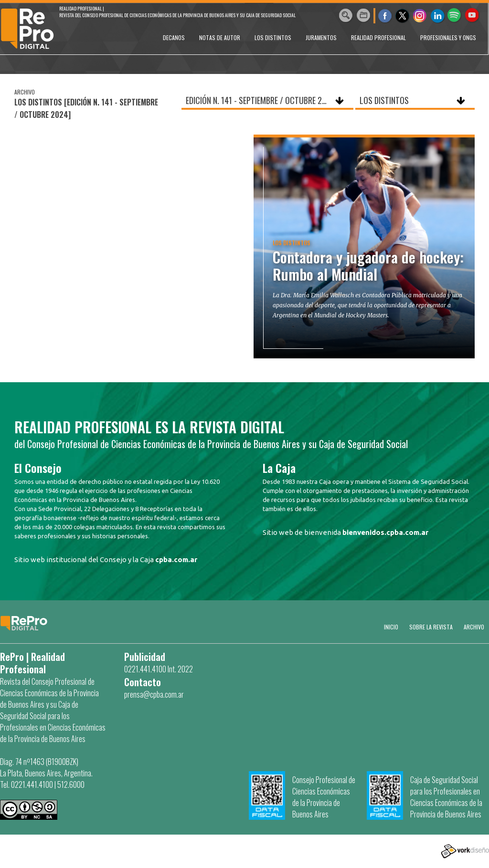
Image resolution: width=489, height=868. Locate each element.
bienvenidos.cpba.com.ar (385, 532)
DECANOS (174, 37)
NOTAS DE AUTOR (220, 37)
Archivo (474, 627)
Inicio (391, 627)
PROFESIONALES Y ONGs (448, 37)
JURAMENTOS (321, 37)
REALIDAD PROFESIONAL (378, 37)
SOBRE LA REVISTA (431, 627)
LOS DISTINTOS (273, 37)
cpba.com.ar (176, 559)
